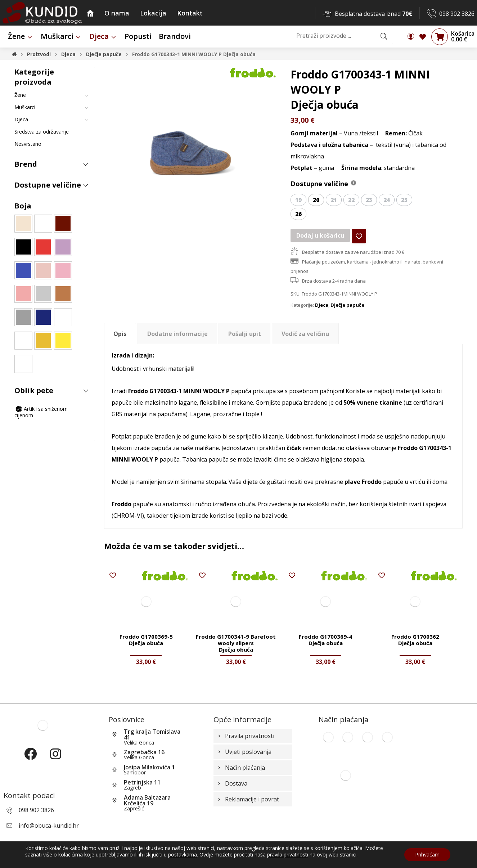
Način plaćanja (241, 768)
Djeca (322, 305)
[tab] (120, 334)
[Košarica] (440, 36)
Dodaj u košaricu (320, 235)
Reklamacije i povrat (248, 799)
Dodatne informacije (177, 334)
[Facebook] (30, 760)
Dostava (232, 783)
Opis (120, 334)
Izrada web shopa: (433, 862)
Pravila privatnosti (245, 736)
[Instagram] (55, 760)
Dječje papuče (347, 305)
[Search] (384, 36)
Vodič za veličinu (305, 334)
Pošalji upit (245, 334)
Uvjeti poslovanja (244, 752)
